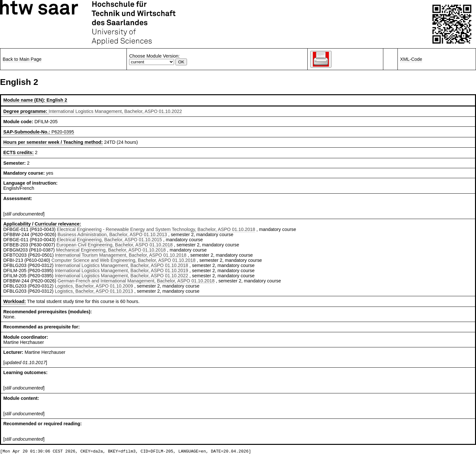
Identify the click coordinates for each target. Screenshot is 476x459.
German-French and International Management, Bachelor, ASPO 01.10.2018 (136, 281)
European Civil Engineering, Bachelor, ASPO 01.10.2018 (115, 245)
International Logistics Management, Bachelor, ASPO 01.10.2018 (121, 265)
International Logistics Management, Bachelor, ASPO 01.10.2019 (121, 271)
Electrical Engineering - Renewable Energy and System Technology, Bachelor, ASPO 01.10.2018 (156, 229)
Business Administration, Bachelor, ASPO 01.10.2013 (112, 234)
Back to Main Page (22, 59)
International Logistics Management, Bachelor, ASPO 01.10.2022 (115, 111)
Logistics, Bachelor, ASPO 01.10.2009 (94, 286)
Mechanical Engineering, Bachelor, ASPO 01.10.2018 (111, 250)
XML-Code (411, 59)
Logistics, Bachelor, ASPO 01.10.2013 (94, 291)
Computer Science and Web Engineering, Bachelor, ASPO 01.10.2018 (124, 260)
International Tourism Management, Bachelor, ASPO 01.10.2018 (121, 255)
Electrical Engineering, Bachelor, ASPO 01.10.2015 (109, 240)
